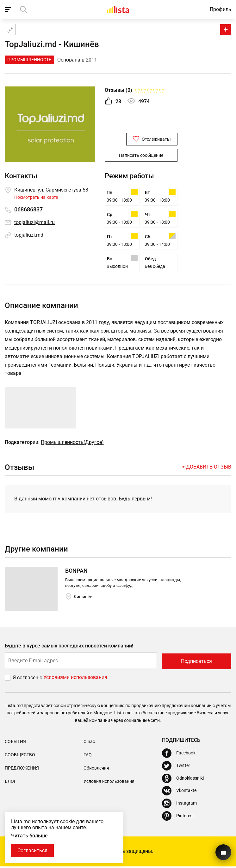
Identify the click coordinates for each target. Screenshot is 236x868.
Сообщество (20, 756)
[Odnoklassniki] (183, 780)
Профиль (220, 9)
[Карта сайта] (10, 30)
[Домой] (118, 9)
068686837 (28, 210)
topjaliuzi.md (29, 235)
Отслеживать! (141, 139)
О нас (89, 743)
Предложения (22, 770)
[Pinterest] (178, 818)
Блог (11, 783)
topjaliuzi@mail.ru (34, 222)
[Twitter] (176, 767)
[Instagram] (179, 805)
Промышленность (29, 60)
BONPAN (76, 573)
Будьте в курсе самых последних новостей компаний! (69, 648)
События (15, 743)
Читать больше (29, 836)
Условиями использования (75, 679)
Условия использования (109, 783)
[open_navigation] (9, 9)
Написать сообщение (141, 155)
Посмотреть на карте (36, 197)
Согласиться (32, 850)
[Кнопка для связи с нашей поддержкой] (223, 852)
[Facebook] (179, 754)
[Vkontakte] (179, 792)
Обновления (96, 770)
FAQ (88, 756)
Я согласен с (28, 679)
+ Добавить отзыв (207, 469)
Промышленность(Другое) (72, 444)
